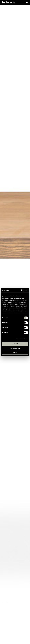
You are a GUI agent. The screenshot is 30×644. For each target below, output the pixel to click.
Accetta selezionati (15, 348)
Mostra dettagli (21, 339)
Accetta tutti (15, 344)
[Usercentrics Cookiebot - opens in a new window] (21, 290)
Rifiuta (15, 353)
